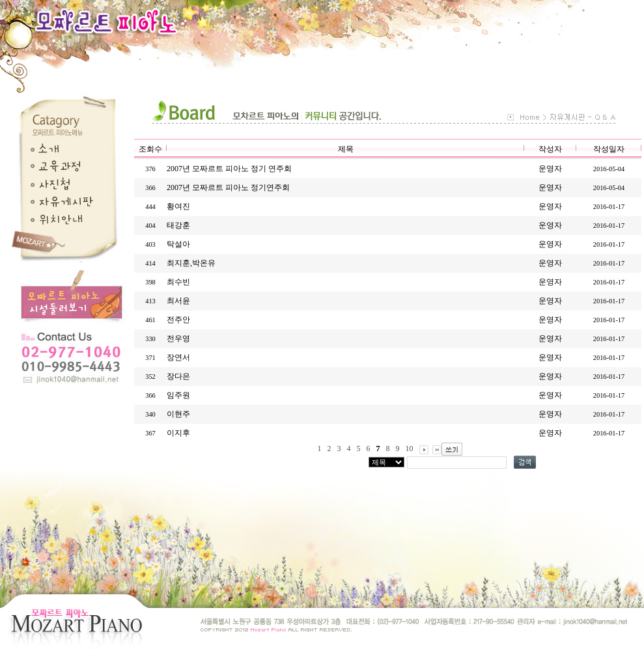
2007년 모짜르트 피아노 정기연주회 (228, 187)
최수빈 (178, 282)
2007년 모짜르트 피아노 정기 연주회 (229, 169)
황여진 (178, 206)
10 (410, 448)
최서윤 (178, 301)
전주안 (178, 320)
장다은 (178, 376)
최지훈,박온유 (191, 263)
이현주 (178, 414)
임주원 (178, 395)
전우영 (178, 338)
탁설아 (178, 244)
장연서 (178, 357)
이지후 (178, 433)
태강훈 (178, 225)
